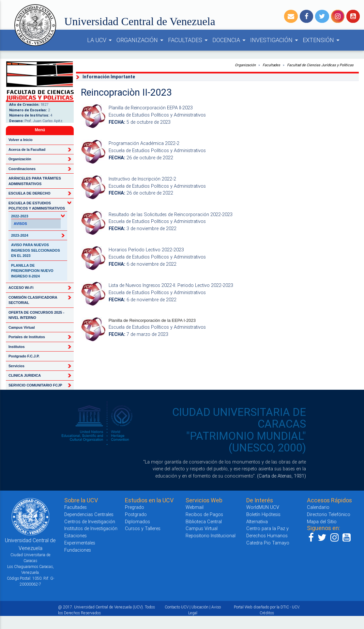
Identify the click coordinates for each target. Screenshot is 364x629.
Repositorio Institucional (211, 535)
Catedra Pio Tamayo (268, 543)
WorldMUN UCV (263, 507)
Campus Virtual (22, 327)
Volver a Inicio (21, 140)
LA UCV (100, 40)
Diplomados (137, 521)
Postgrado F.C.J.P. (24, 356)
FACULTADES (189, 40)
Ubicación (200, 607)
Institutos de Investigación (91, 528)
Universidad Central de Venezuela (140, 21)
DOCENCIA (230, 40)
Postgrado (136, 514)
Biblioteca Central (204, 521)
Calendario (318, 507)
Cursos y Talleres (143, 528)
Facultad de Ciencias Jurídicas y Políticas (320, 65)
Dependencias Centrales (89, 514)
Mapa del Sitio (322, 521)
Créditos (267, 613)
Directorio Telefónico (329, 514)
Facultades (271, 65)
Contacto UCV (177, 607)
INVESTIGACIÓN (275, 40)
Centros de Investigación (90, 521)
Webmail (195, 507)
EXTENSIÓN (322, 40)
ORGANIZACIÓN (141, 40)
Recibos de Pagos (204, 514)
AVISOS (20, 224)
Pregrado (135, 507)
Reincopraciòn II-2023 (126, 92)
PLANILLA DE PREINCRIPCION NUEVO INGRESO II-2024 (32, 271)
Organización (245, 65)
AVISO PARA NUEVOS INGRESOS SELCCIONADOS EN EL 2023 (36, 250)
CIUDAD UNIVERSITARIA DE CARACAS (239, 418)
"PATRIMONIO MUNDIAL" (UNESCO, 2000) (246, 442)
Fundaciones (78, 550)
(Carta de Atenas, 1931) (281, 476)
